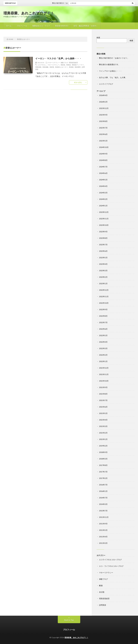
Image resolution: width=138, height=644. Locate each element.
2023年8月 (103, 238)
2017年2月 (103, 478)
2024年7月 (103, 167)
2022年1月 (103, 361)
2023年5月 (103, 258)
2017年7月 (103, 472)
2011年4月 (103, 537)
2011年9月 (103, 524)
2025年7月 (103, 128)
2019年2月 (103, 446)
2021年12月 (104, 368)
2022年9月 (103, 309)
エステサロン (42, 65)
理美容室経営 (73, 63)
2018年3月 (103, 459)
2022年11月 (104, 296)
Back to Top (69, 620)
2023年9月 (103, 232)
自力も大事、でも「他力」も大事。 (113, 77)
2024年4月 (103, 186)
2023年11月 (104, 219)
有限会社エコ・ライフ (41, 26)
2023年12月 (104, 212)
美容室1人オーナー (62, 67)
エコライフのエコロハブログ (110, 560)
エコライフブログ (106, 84)
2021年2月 (103, 433)
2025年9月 (103, 115)
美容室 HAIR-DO (62, 26)
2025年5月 (103, 141)
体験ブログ (64, 63)
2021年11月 (104, 374)
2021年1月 (103, 439)
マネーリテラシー (54, 63)
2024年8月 (103, 160)
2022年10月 (104, 303)
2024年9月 (103, 154)
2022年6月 (103, 329)
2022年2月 (103, 355)
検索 (98, 38)
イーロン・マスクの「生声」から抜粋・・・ (58, 58)
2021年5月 (103, 413)
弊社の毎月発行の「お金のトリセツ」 (68, 3)
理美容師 (38, 67)
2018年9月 (103, 452)
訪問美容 (103, 605)
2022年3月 (103, 348)
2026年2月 (103, 102)
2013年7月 (103, 511)
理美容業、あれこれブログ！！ (29, 13)
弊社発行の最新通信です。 (110, 64)
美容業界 (78, 67)
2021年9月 (103, 387)
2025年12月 (104, 108)
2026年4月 (103, 95)
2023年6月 (103, 251)
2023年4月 (103, 264)
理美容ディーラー (78, 65)
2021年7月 (103, 400)
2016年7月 (103, 485)
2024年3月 (103, 193)
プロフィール (22, 26)
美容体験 (45, 67)
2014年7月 (103, 498)
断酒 (101, 586)
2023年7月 (103, 245)
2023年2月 (103, 277)
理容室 (63, 65)
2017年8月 (103, 465)
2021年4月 (103, 420)
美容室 (52, 67)
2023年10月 (104, 225)
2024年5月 (103, 180)
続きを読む (78, 82)
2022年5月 (103, 335)
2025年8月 (103, 121)
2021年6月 (103, 407)
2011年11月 (104, 517)
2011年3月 (103, 543)
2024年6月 (103, 173)
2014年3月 (103, 504)
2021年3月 (103, 426)
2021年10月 (104, 381)
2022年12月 (104, 290)
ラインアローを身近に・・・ (110, 71)
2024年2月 (103, 199)
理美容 (69, 65)
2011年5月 (103, 530)
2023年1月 (103, 283)
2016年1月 (103, 491)
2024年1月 (103, 206)
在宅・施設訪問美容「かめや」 (86, 26)
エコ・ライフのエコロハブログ (111, 566)
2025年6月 (103, 134)
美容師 (71, 67)
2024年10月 (104, 147)
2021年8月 (103, 394)
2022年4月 (103, 342)
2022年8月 (103, 316)
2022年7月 (103, 322)
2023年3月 (103, 271)
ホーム (9, 26)
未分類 (102, 592)
